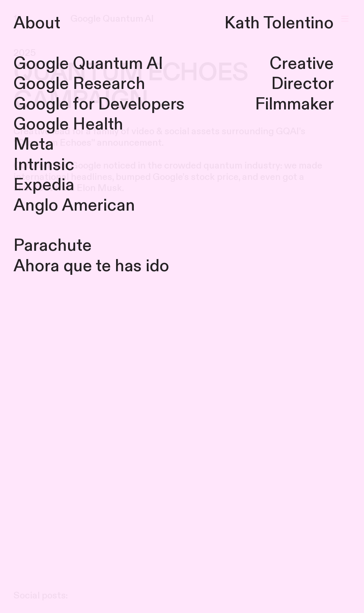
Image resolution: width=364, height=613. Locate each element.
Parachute (53, 246)
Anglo (36, 206)
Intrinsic (44, 165)
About (37, 23)
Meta (34, 144)
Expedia (44, 185)
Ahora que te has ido (91, 266)
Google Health (68, 124)
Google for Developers (99, 104)
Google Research (79, 84)
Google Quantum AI (88, 64)
